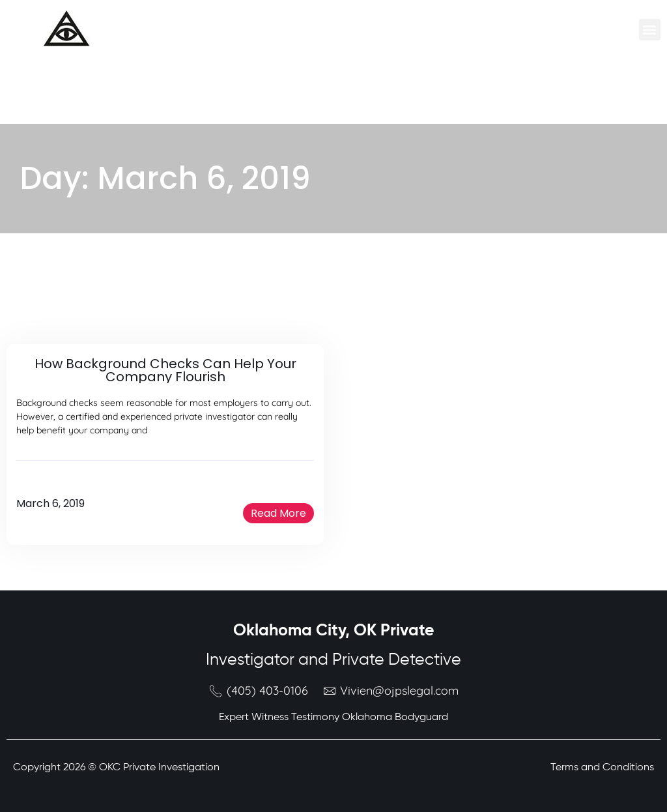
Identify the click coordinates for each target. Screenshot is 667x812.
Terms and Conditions (602, 768)
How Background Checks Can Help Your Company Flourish (165, 370)
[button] (650, 30)
